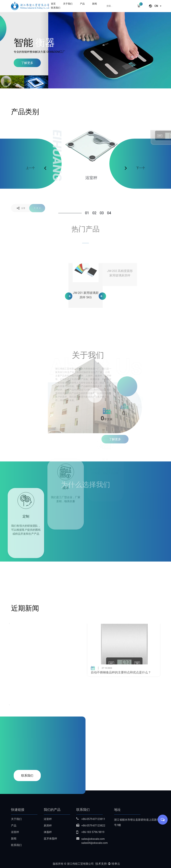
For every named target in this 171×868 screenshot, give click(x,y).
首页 (53, 4)
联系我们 (56, 8)
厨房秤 (48, 826)
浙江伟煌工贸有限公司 (80, 864)
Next (9, 705)
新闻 (95, 4)
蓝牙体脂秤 (50, 839)
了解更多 (27, 63)
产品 (82, 4)
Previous (9, 623)
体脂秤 (48, 832)
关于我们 (68, 4)
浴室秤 (15, 832)
